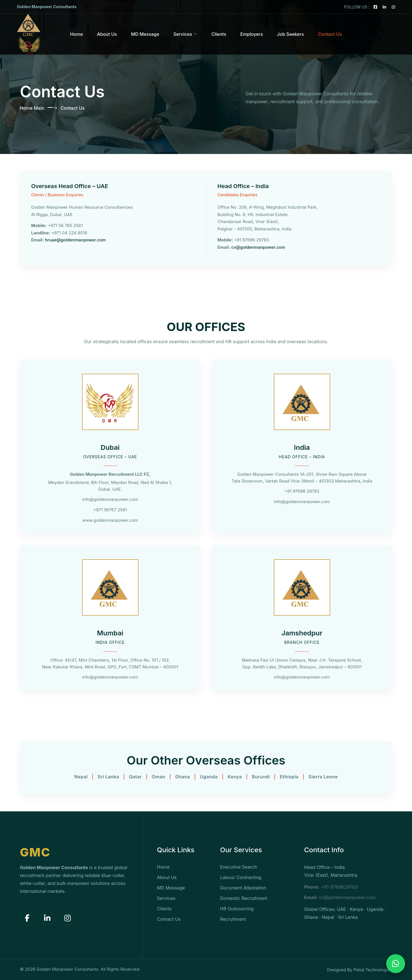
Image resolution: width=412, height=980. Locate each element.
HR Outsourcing (237, 909)
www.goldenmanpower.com (110, 520)
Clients (219, 34)
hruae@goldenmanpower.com (75, 240)
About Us (107, 34)
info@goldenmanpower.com (110, 499)
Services (183, 34)
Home (77, 34)
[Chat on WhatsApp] (396, 964)
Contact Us (330, 34)
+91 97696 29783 (302, 491)
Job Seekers (290, 34)
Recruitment (233, 919)
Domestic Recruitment (244, 898)
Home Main (32, 108)
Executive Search (239, 867)
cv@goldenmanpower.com (258, 247)
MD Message (145, 34)
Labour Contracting (241, 877)
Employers (252, 34)
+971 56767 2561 (110, 510)
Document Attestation (243, 888)
